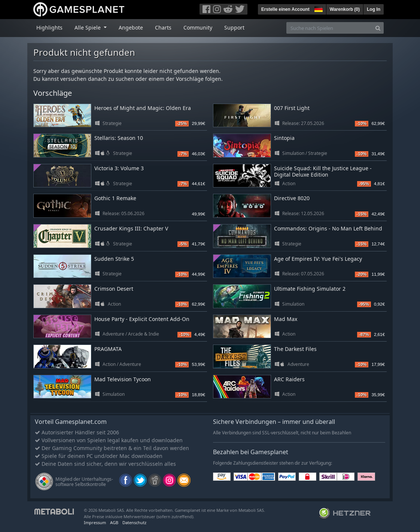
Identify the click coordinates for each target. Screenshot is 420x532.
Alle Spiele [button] (88, 27)
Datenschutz (134, 522)
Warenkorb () (345, 9)
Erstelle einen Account (285, 9)
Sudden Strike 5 (114, 259)
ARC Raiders (289, 379)
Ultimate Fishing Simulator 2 (310, 289)
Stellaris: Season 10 (119, 138)
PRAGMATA (108, 349)
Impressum (95, 522)
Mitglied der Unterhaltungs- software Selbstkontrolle (84, 482)
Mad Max (286, 319)
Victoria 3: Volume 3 (119, 168)
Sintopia (284, 138)
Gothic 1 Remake (115, 198)
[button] (318, 8)
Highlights (49, 27)
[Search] (378, 28)
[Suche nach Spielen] (329, 28)
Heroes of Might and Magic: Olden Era (143, 108)
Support (234, 27)
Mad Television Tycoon (123, 379)
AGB (114, 522)
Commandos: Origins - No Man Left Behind (328, 228)
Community (198, 27)
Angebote (131, 27)
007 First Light (292, 108)
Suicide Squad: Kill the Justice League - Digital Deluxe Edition (323, 171)
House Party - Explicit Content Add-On (142, 319)
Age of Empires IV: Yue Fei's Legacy (318, 259)
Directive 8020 (292, 198)
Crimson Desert (114, 289)
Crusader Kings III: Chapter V (131, 228)
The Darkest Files (295, 349)
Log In (374, 9)
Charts (163, 27)
